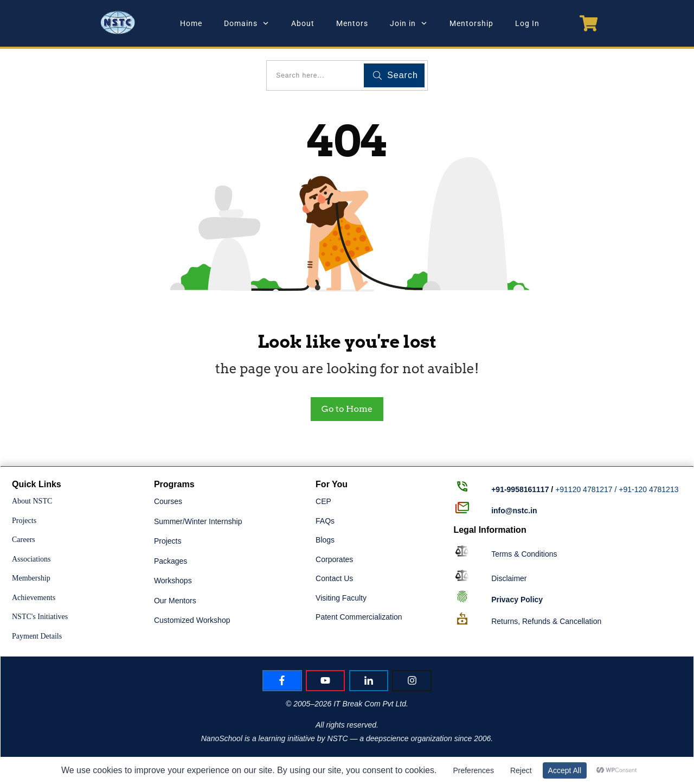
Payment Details (37, 636)
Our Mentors (175, 601)
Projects (24, 521)
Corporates (334, 559)
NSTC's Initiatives (40, 617)
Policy (517, 600)
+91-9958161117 (520, 489)
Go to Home (347, 409)
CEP (323, 501)
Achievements (34, 598)
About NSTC (32, 501)
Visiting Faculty (341, 598)
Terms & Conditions (524, 554)
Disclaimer (509, 578)
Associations (31, 559)
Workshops (173, 581)
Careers (24, 540)
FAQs (325, 521)
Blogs (325, 540)
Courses (168, 501)
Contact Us (334, 578)
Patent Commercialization (359, 617)
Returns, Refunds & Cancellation (546, 621)
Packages (171, 561)
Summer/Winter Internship (198, 521)
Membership (31, 578)
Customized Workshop (192, 620)
